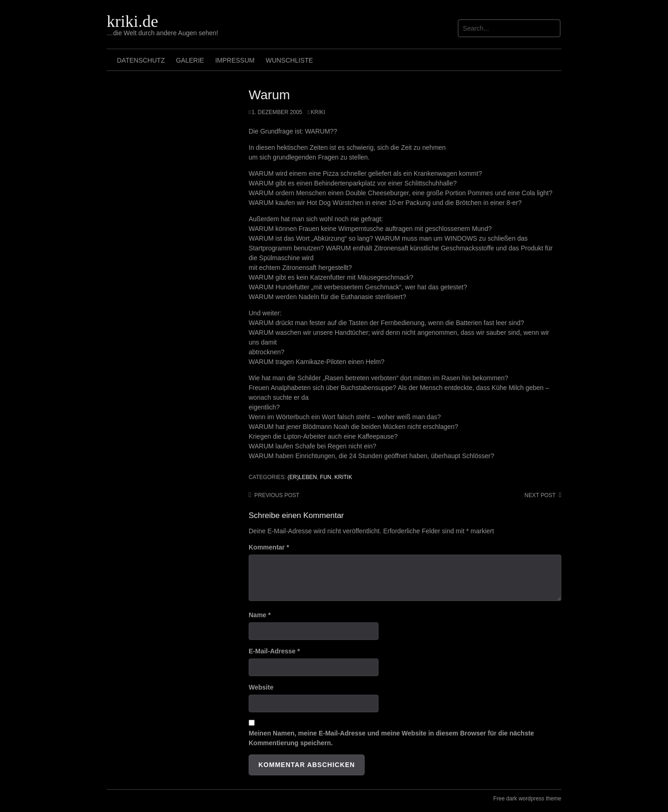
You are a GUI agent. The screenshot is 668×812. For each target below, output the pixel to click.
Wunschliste (289, 60)
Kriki (318, 112)
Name (260, 615)
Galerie (190, 60)
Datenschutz (141, 60)
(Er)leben (302, 477)
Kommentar (269, 547)
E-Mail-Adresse (274, 651)
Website (261, 687)
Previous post (277, 495)
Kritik (343, 477)
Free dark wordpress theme (527, 799)
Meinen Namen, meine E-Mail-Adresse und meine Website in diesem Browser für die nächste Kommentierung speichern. (391, 738)
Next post (540, 495)
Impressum (235, 60)
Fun (326, 477)
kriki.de (132, 21)
